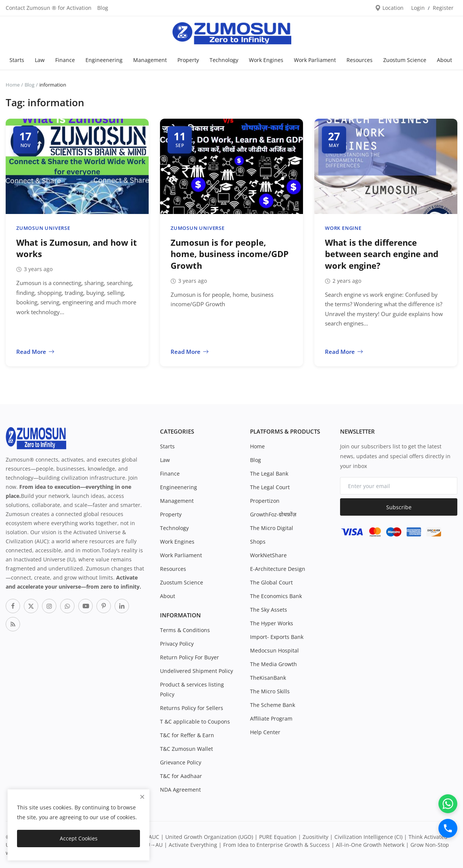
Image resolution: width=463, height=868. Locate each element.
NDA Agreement (180, 790)
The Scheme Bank (273, 705)
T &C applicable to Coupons (195, 722)
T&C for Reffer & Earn (187, 735)
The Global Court (271, 582)
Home (13, 85)
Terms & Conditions (185, 630)
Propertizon (265, 501)
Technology (224, 60)
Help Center (265, 732)
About (444, 60)
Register (443, 8)
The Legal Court (270, 487)
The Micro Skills (270, 691)
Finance (65, 60)
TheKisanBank (268, 678)
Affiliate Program (271, 718)
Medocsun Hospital (274, 650)
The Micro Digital (272, 528)
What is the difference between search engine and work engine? (382, 254)
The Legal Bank (269, 474)
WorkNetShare (268, 555)
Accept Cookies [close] (79, 838)
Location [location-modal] (389, 8)
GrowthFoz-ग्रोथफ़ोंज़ (273, 514)
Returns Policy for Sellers (192, 708)
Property (188, 60)
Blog (103, 8)
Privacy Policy (177, 644)
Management (150, 60)
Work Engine (343, 228)
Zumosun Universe (43, 228)
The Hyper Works (272, 623)
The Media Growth (273, 664)
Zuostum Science (405, 60)
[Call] (448, 828)
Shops (258, 542)
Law (40, 60)
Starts (17, 60)
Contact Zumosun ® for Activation (49, 8)
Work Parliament (315, 60)
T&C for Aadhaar (181, 776)
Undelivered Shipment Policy (197, 671)
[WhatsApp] (448, 804)
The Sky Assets (269, 610)
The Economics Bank (276, 596)
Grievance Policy (181, 762)
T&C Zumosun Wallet (186, 749)
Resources (360, 60)
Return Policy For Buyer (190, 657)
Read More (35, 352)
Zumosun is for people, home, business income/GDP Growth (230, 254)
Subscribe (399, 507)
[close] (142, 797)
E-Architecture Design (278, 569)
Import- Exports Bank (277, 637)
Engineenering (104, 60)
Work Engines (266, 60)
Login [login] (418, 8)
